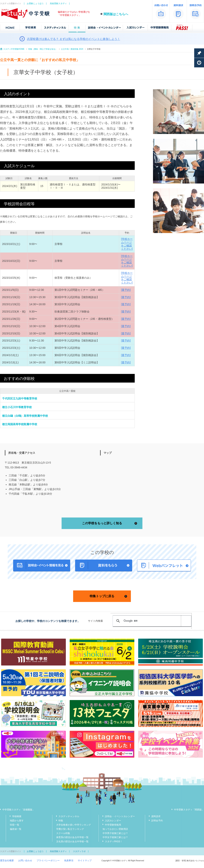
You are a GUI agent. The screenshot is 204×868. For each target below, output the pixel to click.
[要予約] (126, 290)
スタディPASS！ (114, 842)
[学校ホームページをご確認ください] (127, 244)
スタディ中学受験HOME (14, 49)
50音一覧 (15, 825)
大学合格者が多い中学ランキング (74, 825)
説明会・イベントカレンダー (120, 816)
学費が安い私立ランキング (70, 829)
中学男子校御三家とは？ (115, 833)
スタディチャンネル (69, 816)
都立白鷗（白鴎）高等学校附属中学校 (25, 416)
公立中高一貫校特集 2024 (72, 49)
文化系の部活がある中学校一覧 (72, 842)
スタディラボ (79, 851)
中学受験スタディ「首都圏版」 (18, 810)
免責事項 (69, 861)
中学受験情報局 (113, 825)
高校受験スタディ (58, 3)
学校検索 (17, 816)
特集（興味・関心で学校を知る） (43, 49)
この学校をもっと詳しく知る (102, 523)
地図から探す (17, 821)
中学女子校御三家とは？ (115, 837)
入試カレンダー (113, 821)
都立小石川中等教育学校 (17, 407)
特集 (61, 821)
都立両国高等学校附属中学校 (20, 424)
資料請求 (156, 816)
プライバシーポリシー (48, 861)
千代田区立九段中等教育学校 (20, 398)
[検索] (151, 621)
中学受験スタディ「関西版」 (189, 810)
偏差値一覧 (16, 829)
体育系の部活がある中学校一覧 (72, 837)
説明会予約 (157, 821)
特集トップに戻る (102, 596)
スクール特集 (63, 833)
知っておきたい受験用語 (115, 829)
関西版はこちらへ (116, 14)
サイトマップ (85, 861)
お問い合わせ (25, 861)
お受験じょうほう (35, 3)
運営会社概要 (7, 861)
